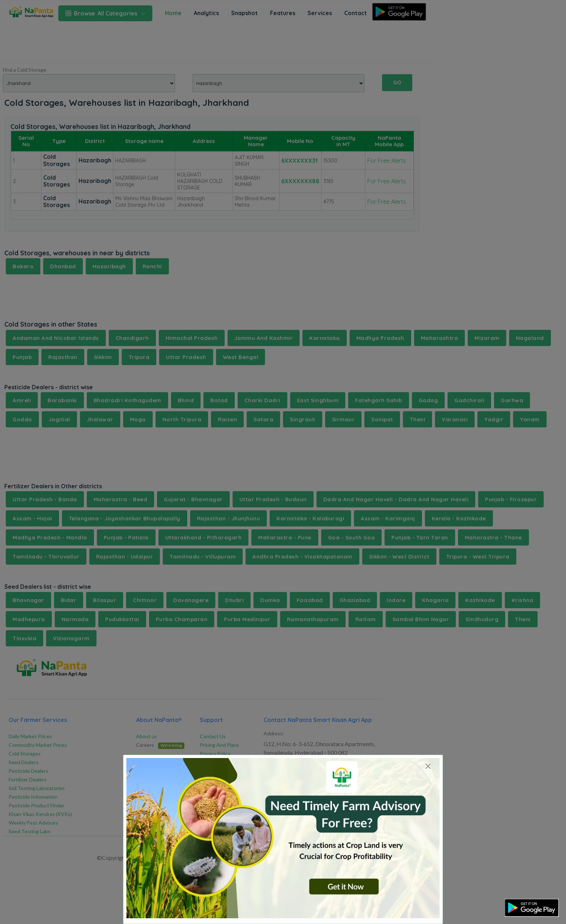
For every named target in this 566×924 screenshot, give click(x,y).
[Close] (428, 766)
